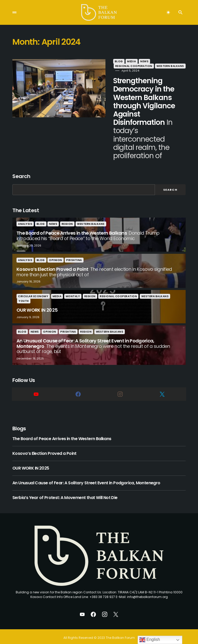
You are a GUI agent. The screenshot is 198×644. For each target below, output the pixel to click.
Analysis (25, 216)
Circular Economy (33, 288)
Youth (24, 293)
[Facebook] (78, 386)
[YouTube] (36, 386)
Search (21, 168)
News (139, 61)
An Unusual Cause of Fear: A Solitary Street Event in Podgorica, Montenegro (86, 474)
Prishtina (74, 252)
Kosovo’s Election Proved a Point (44, 445)
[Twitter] (162, 386)
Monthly (73, 288)
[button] (14, 12)
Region (67, 216)
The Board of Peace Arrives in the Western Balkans (62, 430)
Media (126, 61)
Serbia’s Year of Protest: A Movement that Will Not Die (65, 489)
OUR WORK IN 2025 (31, 460)
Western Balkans (123, 66)
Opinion (56, 252)
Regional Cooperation (166, 61)
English (150, 640)
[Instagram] (120, 386)
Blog (113, 61)
